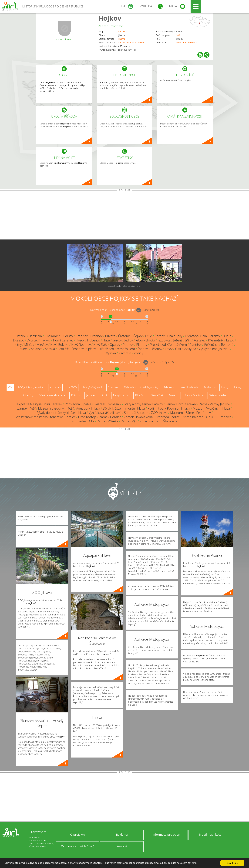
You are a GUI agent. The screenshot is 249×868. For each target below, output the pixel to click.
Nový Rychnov (81, 345)
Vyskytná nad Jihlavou (214, 349)
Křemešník (216, 340)
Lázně (104, 395)
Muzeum (174, 395)
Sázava (50, 349)
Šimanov (78, 349)
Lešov (230, 340)
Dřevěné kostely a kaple (52, 395)
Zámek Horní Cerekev (181, 404)
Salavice (37, 349)
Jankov (117, 340)
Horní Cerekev (63, 340)
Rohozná (227, 345)
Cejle (149, 336)
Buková (110, 336)
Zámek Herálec (110, 417)
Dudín (227, 336)
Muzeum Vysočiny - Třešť (56, 408)
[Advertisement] (124, 216)
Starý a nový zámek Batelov (143, 404)
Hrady (225, 387)
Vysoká (111, 353)
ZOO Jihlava (159, 413)
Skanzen (113, 387)
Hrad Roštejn (87, 417)
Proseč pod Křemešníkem (168, 345)
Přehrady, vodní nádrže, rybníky (141, 387)
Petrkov (128, 345)
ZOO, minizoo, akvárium (31, 387)
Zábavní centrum (194, 395)
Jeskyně (90, 395)
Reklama (122, 835)
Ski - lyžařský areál (92, 387)
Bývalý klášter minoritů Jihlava (124, 408)
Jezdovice (164, 340)
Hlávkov (45, 340)
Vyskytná (190, 349)
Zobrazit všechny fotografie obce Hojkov (125, 286)
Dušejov (19, 340)
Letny (18, 345)
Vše (10, 387)
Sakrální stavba (218, 395)
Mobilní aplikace (210, 835)
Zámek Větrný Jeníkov (215, 404)
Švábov (143, 349)
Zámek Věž (129, 421)
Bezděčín (35, 336)
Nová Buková (59, 345)
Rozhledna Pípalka (78, 404)
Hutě (106, 340)
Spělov (91, 349)
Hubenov (94, 340)
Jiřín (188, 340)
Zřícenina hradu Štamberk (158, 421)
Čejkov (138, 336)
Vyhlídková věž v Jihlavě (105, 413)
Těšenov (156, 349)
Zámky (237, 387)
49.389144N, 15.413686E (131, 42)
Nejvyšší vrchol (121, 395)
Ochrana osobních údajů (78, 846)
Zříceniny (28, 395)
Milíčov (29, 345)
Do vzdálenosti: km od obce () (108, 362)
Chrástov (191, 336)
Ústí (178, 349)
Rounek (23, 349)
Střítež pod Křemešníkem (117, 349)
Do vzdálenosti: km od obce (112, 310)
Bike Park (140, 395)
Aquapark (55, 387)
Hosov (80, 340)
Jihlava (122, 39)
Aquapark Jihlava (88, 408)
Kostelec (199, 340)
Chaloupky (175, 336)
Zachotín (125, 353)
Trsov (169, 349)
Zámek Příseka (108, 421)
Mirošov (42, 345)
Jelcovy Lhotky (145, 340)
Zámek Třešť (26, 408)
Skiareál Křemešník (108, 404)
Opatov (115, 345)
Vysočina (123, 32)
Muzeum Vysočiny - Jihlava (211, 408)
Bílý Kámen (53, 336)
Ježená (178, 340)
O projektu (78, 835)
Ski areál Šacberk (136, 413)
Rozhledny (210, 387)
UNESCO (72, 387)
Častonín (124, 336)
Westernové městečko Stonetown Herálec (46, 417)
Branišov (82, 336)
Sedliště (63, 349)
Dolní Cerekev (210, 336)
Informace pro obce (166, 835)
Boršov (68, 336)
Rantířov (196, 345)
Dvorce (32, 340)
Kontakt (122, 846)
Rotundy (76, 395)
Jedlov (129, 340)
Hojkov (110, 18)
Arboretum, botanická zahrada (181, 387)
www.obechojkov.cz (186, 42)
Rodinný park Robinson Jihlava (169, 408)
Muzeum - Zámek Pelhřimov (190, 413)
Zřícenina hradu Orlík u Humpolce (207, 417)
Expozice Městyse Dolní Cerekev (40, 404)
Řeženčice (211, 345)
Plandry (142, 345)
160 (178, 35)
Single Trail (157, 395)
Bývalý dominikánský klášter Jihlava (61, 413)
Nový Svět (100, 345)
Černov (160, 336)
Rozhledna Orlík (83, 421)
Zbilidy (138, 353)
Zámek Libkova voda (138, 417)
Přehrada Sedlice (168, 417)
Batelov (21, 336)
